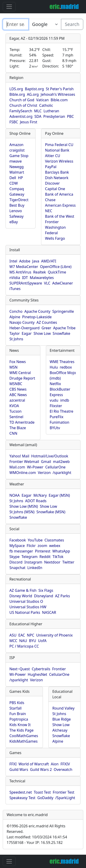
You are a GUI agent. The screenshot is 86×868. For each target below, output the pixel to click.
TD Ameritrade (22, 422)
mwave (16, 161)
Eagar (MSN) (59, 495)
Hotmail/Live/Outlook (50, 456)
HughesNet (37, 674)
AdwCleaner (63, 283)
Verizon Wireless (59, 161)
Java (36, 261)
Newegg (17, 167)
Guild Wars (19, 769)
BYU (32, 641)
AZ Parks (62, 596)
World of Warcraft (34, 764)
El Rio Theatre (62, 411)
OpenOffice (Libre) (56, 267)
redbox (66, 367)
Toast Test (42, 792)
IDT (25, 278)
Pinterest (43, 551)
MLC (38, 111)
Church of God (22, 100)
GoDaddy (45, 798)
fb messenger (21, 551)
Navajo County (22, 322)
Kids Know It (20, 725)
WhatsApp (61, 551)
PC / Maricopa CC (24, 646)
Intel (13, 261)
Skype (14, 557)
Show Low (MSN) (24, 506)
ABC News (18, 395)
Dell (13, 178)
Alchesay (60, 730)
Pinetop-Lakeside (37, 317)
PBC (70, 116)
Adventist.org (21, 116)
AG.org (33, 94)
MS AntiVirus (20, 272)
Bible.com (59, 100)
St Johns (16, 339)
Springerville (63, 311)
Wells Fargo (55, 238)
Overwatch (63, 769)
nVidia (15, 278)
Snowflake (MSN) (51, 512)
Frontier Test (64, 792)
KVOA (14, 406)
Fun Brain (18, 714)
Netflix (55, 384)
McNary (40, 495)
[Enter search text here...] (45, 24)
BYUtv (55, 428)
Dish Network (57, 178)
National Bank (57, 150)
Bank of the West (60, 216)
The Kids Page (21, 730)
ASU (13, 635)
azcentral (17, 400)
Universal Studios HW (28, 607)
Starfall (15, 708)
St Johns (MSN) (22, 512)
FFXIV (65, 764)
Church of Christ (23, 105)
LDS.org (16, 89)
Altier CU (53, 156)
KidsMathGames (24, 741)
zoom (42, 546)
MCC (13, 641)
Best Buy (17, 205)
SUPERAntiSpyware (26, 283)
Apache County (37, 311)
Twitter (68, 562)
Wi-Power (35, 467)
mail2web (61, 462)
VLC (47, 283)
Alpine (15, 317)
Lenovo (16, 211)
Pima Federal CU (59, 145)
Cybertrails (41, 669)
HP (20, 178)
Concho (16, 311)
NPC (31, 635)
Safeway (17, 216)
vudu (54, 400)
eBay (14, 222)
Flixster (56, 406)
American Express (60, 205)
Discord (16, 562)
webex (55, 546)
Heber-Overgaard (25, 328)
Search (72, 24)
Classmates (54, 540)
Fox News (18, 362)
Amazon (16, 145)
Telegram (30, 557)
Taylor (15, 333)
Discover (52, 183)
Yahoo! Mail (19, 456)
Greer (46, 328)
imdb (65, 400)
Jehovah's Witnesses (58, 94)
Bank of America (59, 194)
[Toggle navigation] (9, 7)
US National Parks (25, 612)
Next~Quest (20, 669)
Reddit (45, 557)
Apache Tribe (64, 328)
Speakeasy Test (22, 798)
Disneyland (44, 596)
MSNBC (16, 384)
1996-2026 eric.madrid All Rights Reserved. (36, 829)
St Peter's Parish (60, 89)
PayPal (51, 167)
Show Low (42, 333)
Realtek (40, 272)
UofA (42, 641)
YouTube (35, 540)
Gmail (46, 462)
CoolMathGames (24, 736)
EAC (22, 635)
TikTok (58, 557)
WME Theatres (62, 362)
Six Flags (46, 590)
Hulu (54, 367)
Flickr (31, 546)
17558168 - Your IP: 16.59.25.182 (35, 843)
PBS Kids (17, 703)
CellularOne (55, 467)
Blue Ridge (61, 719)
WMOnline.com (23, 473)
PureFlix (57, 417)
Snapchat (17, 568)
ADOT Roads (36, 501)
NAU (23, 641)
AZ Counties (47, 322)
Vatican (43, 100)
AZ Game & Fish (23, 590)
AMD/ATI (49, 261)
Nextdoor (52, 562)
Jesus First (29, 122)
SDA (38, 116)
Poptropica (19, 719)
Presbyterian (54, 116)
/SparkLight (65, 798)
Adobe (25, 261)
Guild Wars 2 (41, 769)
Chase (50, 200)
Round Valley (63, 708)
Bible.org (17, 94)
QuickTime (57, 272)
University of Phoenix (54, 635)
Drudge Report (22, 378)
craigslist (17, 150)
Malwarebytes (42, 278)
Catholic (46, 105)
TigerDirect (19, 200)
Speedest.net (21, 792)
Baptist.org (34, 89)
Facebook (18, 540)
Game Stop (19, 156)
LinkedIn (35, 568)
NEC (49, 211)
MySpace (17, 546)
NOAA (15, 495)
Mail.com (17, 467)
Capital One (55, 189)
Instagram (33, 562)
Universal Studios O (26, 601)
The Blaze (18, 428)
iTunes (15, 289)
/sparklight (62, 473)
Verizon (44, 473)
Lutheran (51, 111)
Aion (55, 764)
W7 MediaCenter (24, 267)
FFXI (13, 764)
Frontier (52, 222)
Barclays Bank (57, 172)
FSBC (14, 122)
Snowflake (62, 333)
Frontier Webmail (24, 462)
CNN (13, 433)
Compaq (17, 189)
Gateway (17, 194)
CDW (14, 183)
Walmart (17, 172)
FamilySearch (21, 111)
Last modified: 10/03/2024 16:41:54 (37, 837)
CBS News (18, 389)
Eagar (27, 333)
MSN (13, 367)
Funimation (60, 422)
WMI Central (20, 373)
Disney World (21, 596)
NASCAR (49, 612)
